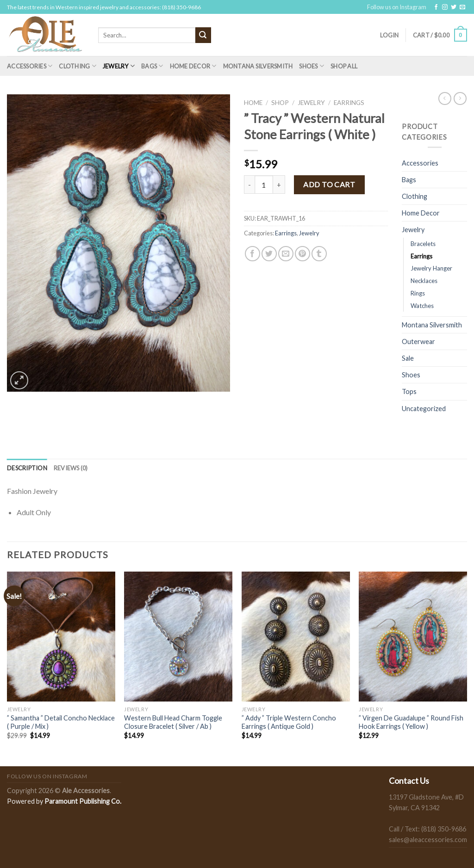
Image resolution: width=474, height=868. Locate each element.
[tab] (27, 468)
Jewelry (119, 66)
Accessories (30, 66)
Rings (418, 293)
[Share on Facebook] (253, 254)
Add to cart (329, 184)
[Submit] (203, 35)
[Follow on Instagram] (445, 7)
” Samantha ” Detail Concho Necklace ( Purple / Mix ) (61, 722)
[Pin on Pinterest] (302, 254)
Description (27, 468)
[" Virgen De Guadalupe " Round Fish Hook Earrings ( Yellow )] (413, 636)
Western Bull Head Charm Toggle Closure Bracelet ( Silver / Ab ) (173, 722)
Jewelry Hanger (431, 268)
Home (253, 103)
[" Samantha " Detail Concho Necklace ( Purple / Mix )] (61, 636)
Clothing (78, 66)
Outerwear (418, 342)
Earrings (349, 103)
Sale (408, 358)
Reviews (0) (71, 468)
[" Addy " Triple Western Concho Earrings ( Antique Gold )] (296, 636)
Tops (409, 391)
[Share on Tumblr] (319, 254)
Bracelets (423, 244)
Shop (280, 103)
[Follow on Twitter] (454, 7)
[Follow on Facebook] (436, 7)
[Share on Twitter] (269, 254)
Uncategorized (424, 409)
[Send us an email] (462, 7)
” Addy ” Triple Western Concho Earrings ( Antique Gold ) (289, 722)
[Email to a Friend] (286, 254)
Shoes (312, 66)
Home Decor (193, 66)
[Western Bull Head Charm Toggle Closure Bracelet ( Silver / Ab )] (178, 636)
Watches (422, 306)
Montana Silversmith (258, 66)
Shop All (344, 66)
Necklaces (424, 281)
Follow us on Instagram (397, 7)
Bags (152, 66)
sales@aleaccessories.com (428, 840)
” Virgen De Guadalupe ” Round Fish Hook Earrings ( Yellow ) (411, 722)
